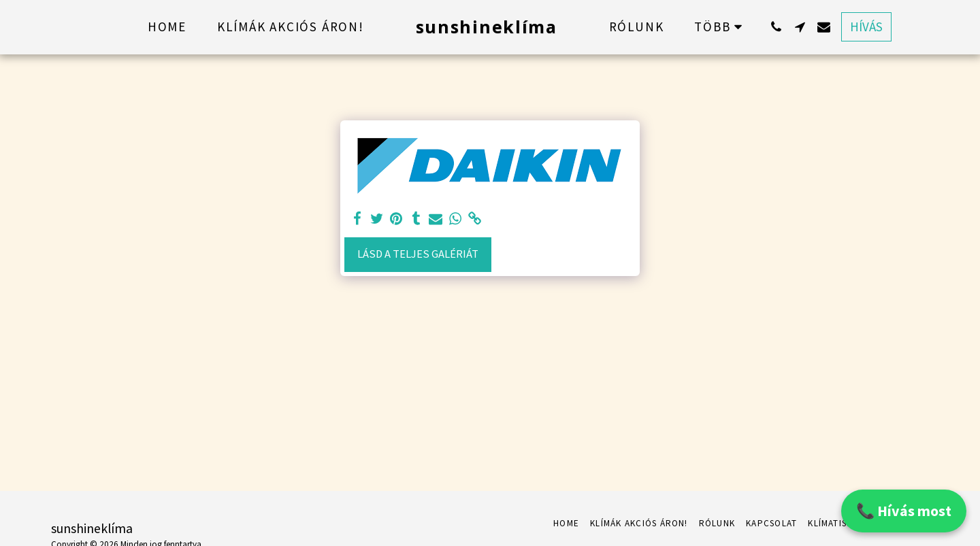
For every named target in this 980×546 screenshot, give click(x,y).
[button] (776, 27)
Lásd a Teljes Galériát (418, 254)
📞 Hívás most (904, 511)
